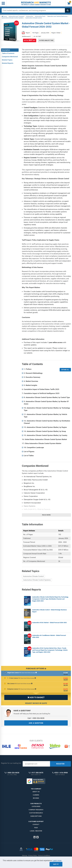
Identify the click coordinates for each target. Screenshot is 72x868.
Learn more (57, 861)
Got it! (56, 864)
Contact (36, 824)
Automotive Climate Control (33, 576)
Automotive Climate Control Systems (37, 580)
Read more (46, 515)
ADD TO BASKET (36, 697)
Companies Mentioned (10, 57)
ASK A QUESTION (36, 723)
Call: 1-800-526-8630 (36, 718)
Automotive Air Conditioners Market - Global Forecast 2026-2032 (49, 636)
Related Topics (7, 60)
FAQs (36, 828)
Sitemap (25, 855)
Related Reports (8, 63)
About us (36, 792)
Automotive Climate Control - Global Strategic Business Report (50, 611)
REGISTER (60, 764)
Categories (36, 806)
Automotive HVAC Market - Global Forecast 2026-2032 (49, 623)
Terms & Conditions (44, 855)
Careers (36, 795)
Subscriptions (36, 816)
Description (6, 50)
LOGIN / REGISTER (36, 831)
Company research (36, 810)
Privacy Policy (33, 855)
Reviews (36, 798)
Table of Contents (8, 53)
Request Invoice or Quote (36, 703)
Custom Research (36, 813)
